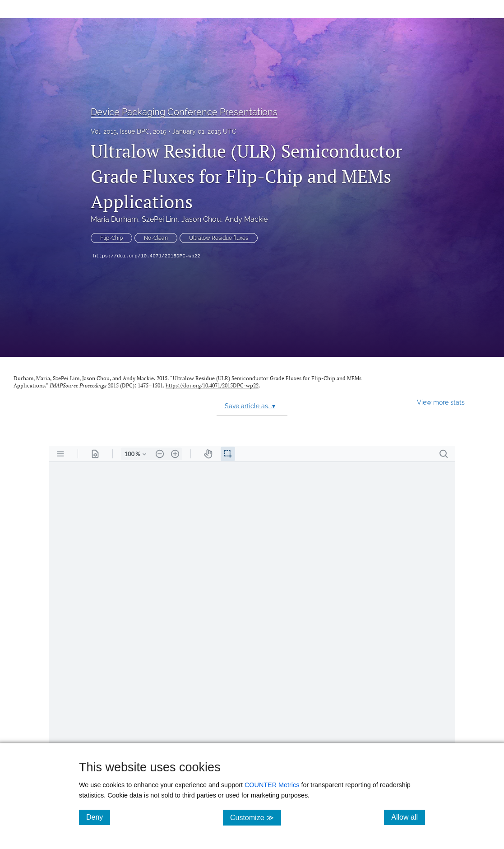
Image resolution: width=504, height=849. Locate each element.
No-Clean (156, 238)
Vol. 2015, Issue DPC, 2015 (129, 131)
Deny (98, 817)
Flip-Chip (111, 238)
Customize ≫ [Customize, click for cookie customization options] (256, 817)
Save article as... (250, 406)
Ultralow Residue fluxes (219, 238)
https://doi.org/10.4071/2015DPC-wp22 (147, 256)
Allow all (408, 817)
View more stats (441, 402)
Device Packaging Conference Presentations (184, 112)
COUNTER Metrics (272, 785)
